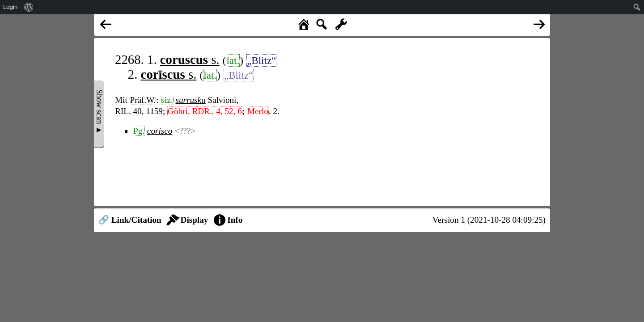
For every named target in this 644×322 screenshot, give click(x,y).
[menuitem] (29, 7)
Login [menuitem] (10, 7)
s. (190, 59)
